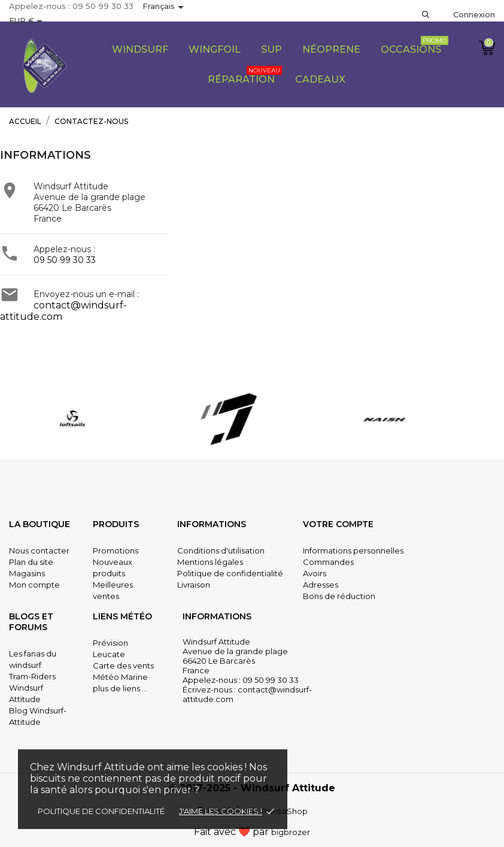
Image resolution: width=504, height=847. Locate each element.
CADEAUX (320, 79)
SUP (271, 49)
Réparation (245, 75)
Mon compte (34, 585)
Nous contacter (39, 550)
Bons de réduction (339, 596)
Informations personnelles (353, 550)
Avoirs (315, 573)
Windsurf (140, 49)
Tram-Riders (32, 676)
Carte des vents (123, 665)
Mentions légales (210, 562)
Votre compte (338, 524)
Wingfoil (215, 49)
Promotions (116, 550)
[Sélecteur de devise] (28, 22)
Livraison (194, 585)
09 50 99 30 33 (65, 260)
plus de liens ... (120, 688)
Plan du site (31, 562)
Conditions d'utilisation (221, 550)
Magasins (27, 573)
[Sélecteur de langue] (165, 7)
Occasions (415, 46)
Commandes (328, 562)
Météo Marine (120, 677)
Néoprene (331, 49)
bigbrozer (291, 832)
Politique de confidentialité (101, 811)
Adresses (321, 585)
